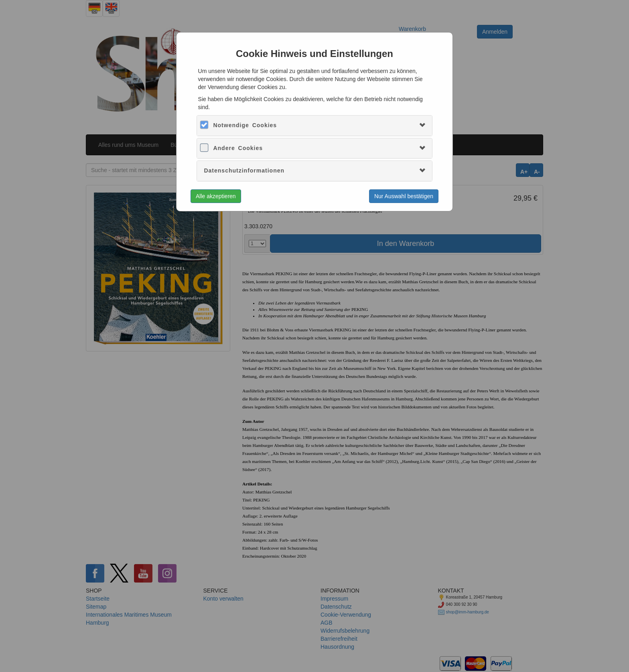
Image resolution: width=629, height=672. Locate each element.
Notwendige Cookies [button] (245, 125)
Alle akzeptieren (216, 196)
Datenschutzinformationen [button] (244, 171)
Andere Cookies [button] (238, 148)
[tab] (314, 125)
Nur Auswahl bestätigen (404, 196)
